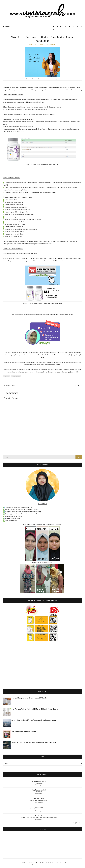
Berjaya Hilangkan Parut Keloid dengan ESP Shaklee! (30, 698)
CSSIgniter (27, 864)
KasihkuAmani (39, 799)
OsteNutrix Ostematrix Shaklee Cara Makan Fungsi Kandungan (42, 39)
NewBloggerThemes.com (61, 864)
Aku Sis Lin (39, 816)
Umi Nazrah (40, 863)
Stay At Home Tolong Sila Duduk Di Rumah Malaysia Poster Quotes (35, 709)
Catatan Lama (77, 385)
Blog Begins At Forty (39, 781)
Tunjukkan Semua (78, 823)
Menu (7, 27)
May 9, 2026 (39, 783)
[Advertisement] (42, 670)
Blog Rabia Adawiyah (39, 790)
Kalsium (6, 376)
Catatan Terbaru (9, 385)
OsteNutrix (16, 376)
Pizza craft (39, 792)
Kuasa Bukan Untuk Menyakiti (39, 809)
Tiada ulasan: (50, 44)
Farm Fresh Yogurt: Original (39, 800)
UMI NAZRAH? (42, 504)
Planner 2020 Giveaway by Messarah (24, 731)
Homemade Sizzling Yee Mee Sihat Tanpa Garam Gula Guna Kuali (34, 742)
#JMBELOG (39, 807)
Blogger (62, 863)
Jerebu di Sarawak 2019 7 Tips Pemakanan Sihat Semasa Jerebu (34, 720)
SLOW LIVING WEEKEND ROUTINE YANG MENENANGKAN (39, 818)
